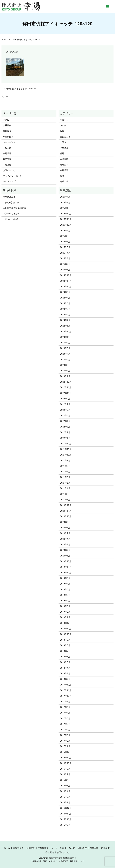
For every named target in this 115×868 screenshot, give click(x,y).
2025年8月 (65, 236)
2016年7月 (65, 774)
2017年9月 (65, 702)
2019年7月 (65, 584)
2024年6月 (65, 303)
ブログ (63, 125)
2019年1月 (65, 617)
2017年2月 (65, 741)
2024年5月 (65, 309)
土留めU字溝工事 (11, 202)
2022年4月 (65, 421)
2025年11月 (66, 219)
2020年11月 (66, 511)
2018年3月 (65, 673)
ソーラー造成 (9, 142)
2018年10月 (66, 634)
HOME (4, 40)
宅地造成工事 (9, 197)
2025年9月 (65, 231)
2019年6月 (65, 589)
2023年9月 (65, 343)
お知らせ (64, 120)
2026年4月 (65, 197)
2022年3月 (65, 427)
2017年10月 (66, 696)
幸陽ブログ (18, 848)
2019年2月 (65, 612)
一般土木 (7, 148)
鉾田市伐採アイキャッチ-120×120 (20, 89)
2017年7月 (65, 713)
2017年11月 (66, 690)
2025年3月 (65, 258)
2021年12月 (66, 444)
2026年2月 (65, 202)
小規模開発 (8, 137)
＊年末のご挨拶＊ (11, 219)
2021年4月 (65, 488)
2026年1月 (65, 208)
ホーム (7, 848)
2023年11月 (66, 337)
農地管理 (7, 153)
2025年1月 (65, 270)
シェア (5, 97)
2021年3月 (65, 494)
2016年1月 (65, 802)
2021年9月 (65, 460)
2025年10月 (66, 225)
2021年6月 (65, 477)
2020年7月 (65, 533)
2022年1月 (65, 438)
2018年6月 (65, 657)
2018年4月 (65, 668)
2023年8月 (65, 348)
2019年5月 (65, 595)
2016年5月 (65, 786)
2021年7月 (65, 472)
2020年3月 (65, 544)
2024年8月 (65, 292)
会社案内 (7, 125)
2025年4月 (65, 253)
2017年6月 (65, 718)
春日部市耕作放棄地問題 (15, 208)
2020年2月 (65, 550)
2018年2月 (65, 679)
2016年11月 (66, 758)
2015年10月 (66, 819)
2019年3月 (65, 606)
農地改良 (7, 131)
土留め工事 (65, 137)
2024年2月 (65, 320)
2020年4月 (65, 539)
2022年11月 (66, 387)
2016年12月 (66, 752)
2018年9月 (65, 640)
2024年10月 (66, 286)
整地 (62, 153)
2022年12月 (66, 382)
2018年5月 (65, 662)
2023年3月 (65, 365)
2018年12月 (66, 623)
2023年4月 (65, 360)
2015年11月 (66, 814)
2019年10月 (66, 573)
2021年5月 (65, 483)
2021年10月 (66, 455)
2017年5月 (65, 724)
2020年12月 (66, 505)
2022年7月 (65, 404)
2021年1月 (65, 500)
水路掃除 (64, 159)
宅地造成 (64, 148)
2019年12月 (66, 561)
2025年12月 (66, 214)
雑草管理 (7, 159)
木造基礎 (7, 165)
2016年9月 (65, 769)
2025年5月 (65, 247)
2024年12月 (66, 275)
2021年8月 (65, 466)
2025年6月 (65, 242)
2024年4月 (65, 315)
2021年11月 (66, 449)
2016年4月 (65, 791)
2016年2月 (65, 797)
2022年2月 (65, 432)
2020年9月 (65, 522)
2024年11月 (66, 281)
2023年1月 (65, 376)
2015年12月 (66, 808)
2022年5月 (65, 415)
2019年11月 (66, 567)
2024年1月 (65, 326)
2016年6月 (65, 780)
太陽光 (63, 142)
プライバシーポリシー (13, 176)
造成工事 (64, 181)
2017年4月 (65, 730)
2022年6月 (65, 410)
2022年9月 (65, 399)
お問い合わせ (9, 170)
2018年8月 (65, 645)
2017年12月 (66, 685)
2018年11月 (66, 629)
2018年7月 (65, 651)
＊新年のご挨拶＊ (11, 214)
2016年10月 (66, 763)
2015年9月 (65, 825)
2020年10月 (66, 516)
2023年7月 (65, 354)
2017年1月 (65, 746)
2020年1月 (65, 556)
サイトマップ (9, 181)
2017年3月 (65, 735)
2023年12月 (66, 331)
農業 (62, 176)
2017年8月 (65, 707)
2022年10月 (66, 393)
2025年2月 (65, 264)
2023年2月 (65, 371)
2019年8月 (65, 578)
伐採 (62, 131)
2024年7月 (65, 298)
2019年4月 (65, 601)
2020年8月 (65, 528)
